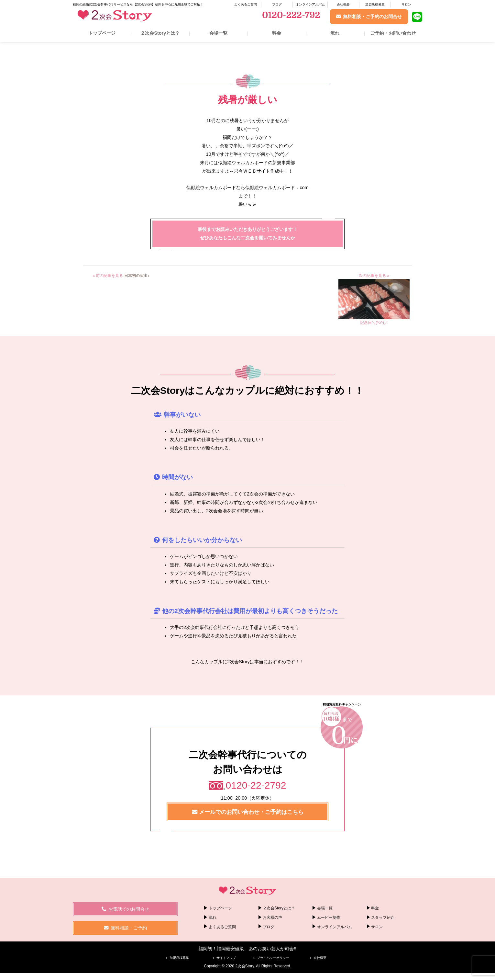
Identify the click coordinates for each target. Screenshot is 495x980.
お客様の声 (272, 917)
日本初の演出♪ (137, 276)
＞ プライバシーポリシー (271, 958)
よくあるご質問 (246, 4)
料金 (277, 33)
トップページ (102, 33)
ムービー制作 (329, 917)
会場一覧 (218, 33)
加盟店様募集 (375, 4)
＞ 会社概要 (318, 958)
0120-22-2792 (256, 785)
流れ (335, 33)
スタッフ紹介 (383, 917)
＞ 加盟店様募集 (177, 958)
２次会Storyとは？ (160, 33)
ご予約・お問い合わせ (393, 33)
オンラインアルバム (310, 4)
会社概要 (343, 4)
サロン (406, 4)
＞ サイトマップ (224, 958)
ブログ (277, 4)
